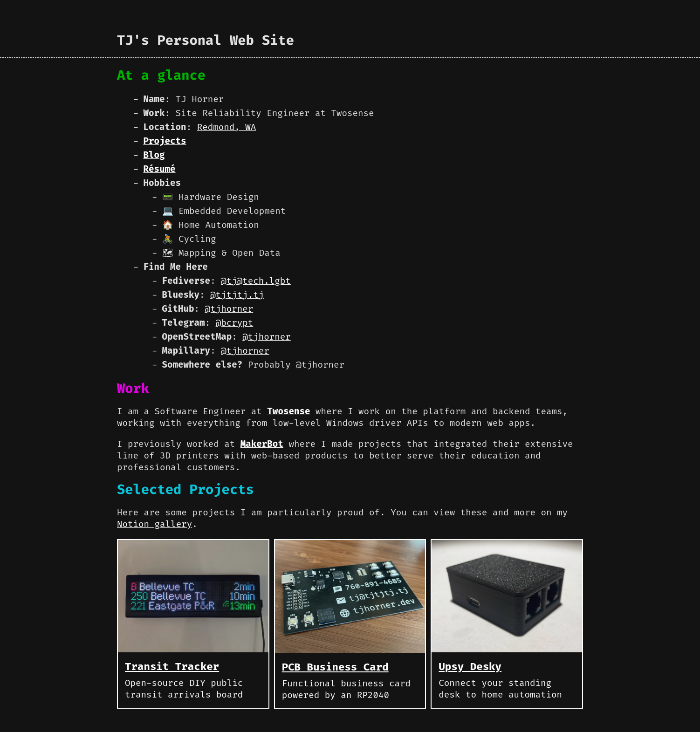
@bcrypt (235, 323)
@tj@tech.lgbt (256, 281)
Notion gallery (154, 524)
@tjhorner (229, 309)
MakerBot (262, 444)
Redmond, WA (227, 127)
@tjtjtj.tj (237, 295)
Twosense (288, 411)
